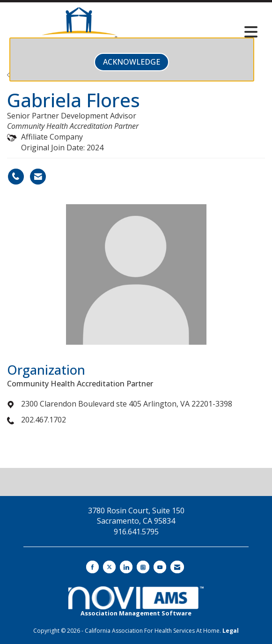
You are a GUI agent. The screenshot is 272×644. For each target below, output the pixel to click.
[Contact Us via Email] (177, 567)
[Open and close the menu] (207, 32)
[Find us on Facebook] (92, 567)
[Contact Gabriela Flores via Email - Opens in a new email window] (38, 177)
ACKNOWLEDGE (132, 62)
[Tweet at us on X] (109, 567)
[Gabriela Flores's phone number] (16, 177)
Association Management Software (136, 602)
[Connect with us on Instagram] (143, 567)
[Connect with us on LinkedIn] (126, 567)
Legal (231, 631)
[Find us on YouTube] (160, 567)
